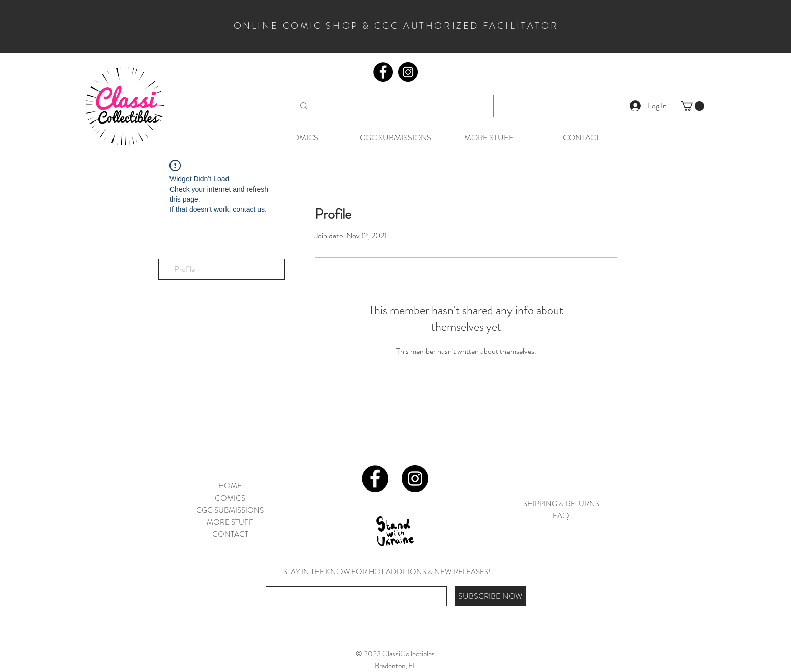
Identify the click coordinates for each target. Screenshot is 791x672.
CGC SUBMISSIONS (230, 510)
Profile (184, 269)
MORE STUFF (230, 522)
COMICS (230, 498)
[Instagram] (408, 72)
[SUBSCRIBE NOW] (490, 596)
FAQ (561, 516)
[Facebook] (383, 72)
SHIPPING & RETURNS (561, 504)
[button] (692, 106)
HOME (230, 486)
